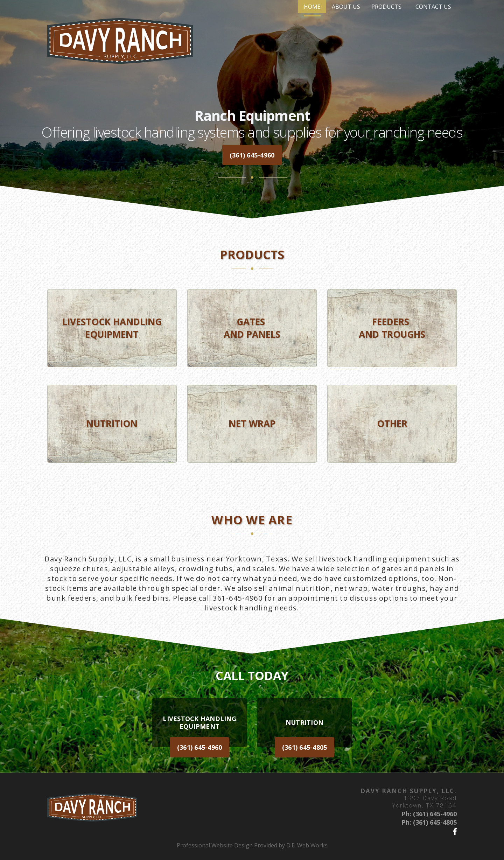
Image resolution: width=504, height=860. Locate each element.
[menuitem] (256, 31)
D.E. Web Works (307, 845)
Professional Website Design (215, 845)
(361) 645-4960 (252, 155)
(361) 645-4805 (305, 747)
